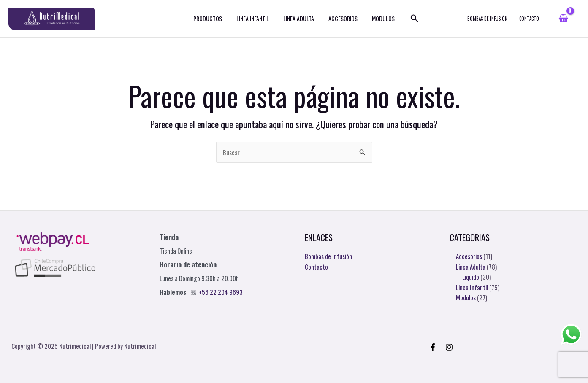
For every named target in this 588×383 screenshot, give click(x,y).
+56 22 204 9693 (221, 292)
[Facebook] (433, 347)
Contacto (316, 266)
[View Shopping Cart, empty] (563, 20)
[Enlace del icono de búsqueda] (408, 20)
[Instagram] (449, 347)
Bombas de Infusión (329, 256)
